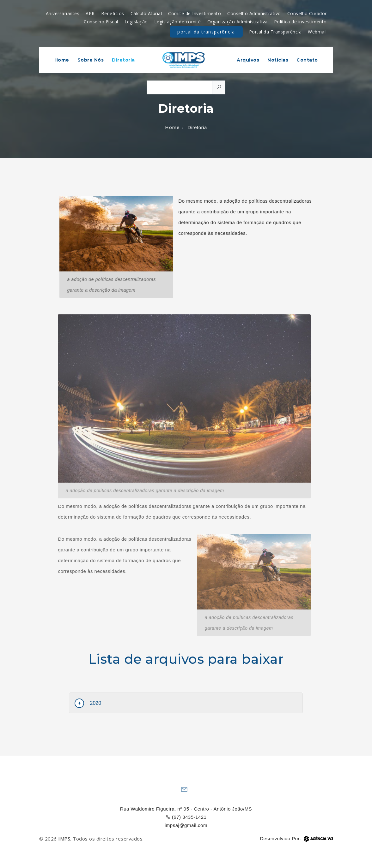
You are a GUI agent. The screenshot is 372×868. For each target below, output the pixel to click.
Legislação (136, 22)
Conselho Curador (307, 13)
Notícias (278, 60)
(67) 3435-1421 (186, 817)
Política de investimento (300, 22)
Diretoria (123, 60)
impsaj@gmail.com (186, 825)
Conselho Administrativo (254, 13)
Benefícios (113, 13)
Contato (307, 60)
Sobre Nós (91, 60)
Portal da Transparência (206, 33)
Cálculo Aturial (146, 13)
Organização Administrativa (238, 22)
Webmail (317, 32)
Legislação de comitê (178, 22)
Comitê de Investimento (195, 13)
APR (90, 13)
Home (62, 60)
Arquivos (248, 60)
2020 (95, 703)
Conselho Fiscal (101, 22)
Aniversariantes (63, 13)
